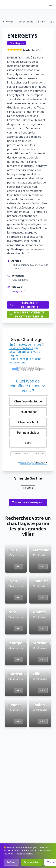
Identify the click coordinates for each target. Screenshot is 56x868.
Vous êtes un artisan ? (40, 464)
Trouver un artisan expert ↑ (28, 502)
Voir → (18, 567)
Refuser (11, 862)
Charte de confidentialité (25, 462)
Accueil (8, 22)
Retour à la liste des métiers (28, 454)
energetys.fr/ (19, 291)
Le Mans (28, 488)
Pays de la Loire (26, 22)
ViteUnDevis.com (26, 464)
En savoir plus (42, 854)
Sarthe (41, 22)
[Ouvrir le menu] (51, 5)
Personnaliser (32, 862)
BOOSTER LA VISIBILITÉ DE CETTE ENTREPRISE (27, 314)
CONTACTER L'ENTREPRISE (24, 305)
